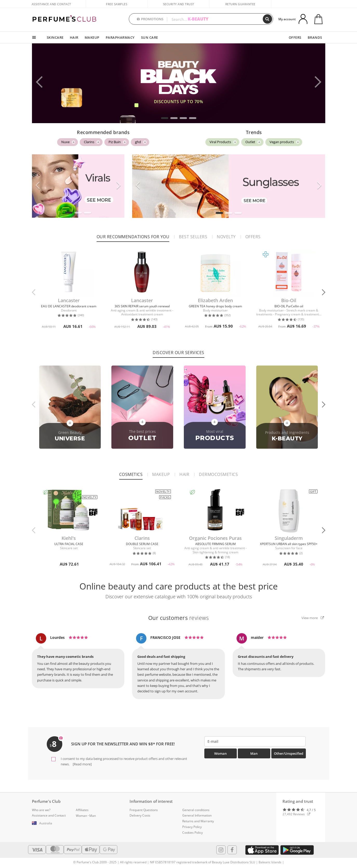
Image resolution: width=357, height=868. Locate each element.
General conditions (196, 810)
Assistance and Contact (51, 4)
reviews (179, 618)
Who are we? (41, 810)
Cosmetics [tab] (131, 474)
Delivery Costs (140, 815)
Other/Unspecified (289, 753)
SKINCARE (55, 37)
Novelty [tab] (226, 237)
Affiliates (82, 810)
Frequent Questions (144, 810)
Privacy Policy (192, 827)
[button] (165, 118)
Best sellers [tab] (193, 237)
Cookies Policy (193, 833)
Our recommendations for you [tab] (133, 237)
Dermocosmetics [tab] (218, 474)
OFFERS (295, 37)
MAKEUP (92, 37)
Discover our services (178, 353)
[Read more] (82, 764)
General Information (197, 815)
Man (254, 753)
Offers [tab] (253, 237)
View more (313, 618)
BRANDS (315, 37)
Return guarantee (240, 4)
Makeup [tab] (161, 474)
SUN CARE (150, 37)
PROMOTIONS (150, 19)
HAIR (74, 37)
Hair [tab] (184, 474)
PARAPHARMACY (120, 37)
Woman (220, 753)
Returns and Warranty (198, 821)
